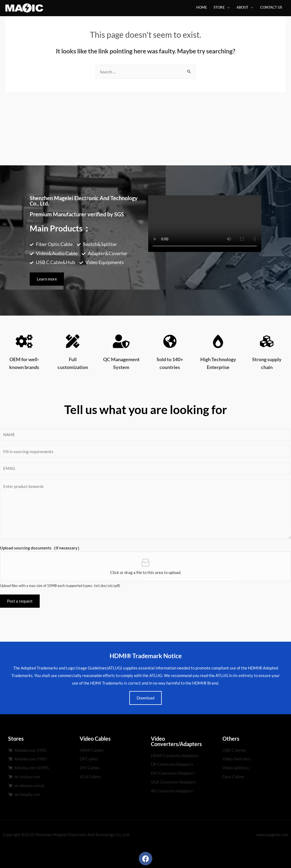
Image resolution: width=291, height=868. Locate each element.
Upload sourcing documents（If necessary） (41, 548)
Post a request (20, 601)
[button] (47, 279)
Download (145, 698)
